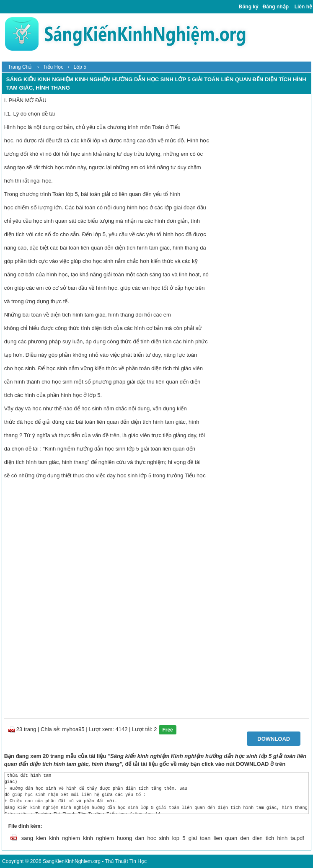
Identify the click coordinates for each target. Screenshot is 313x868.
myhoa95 (73, 729)
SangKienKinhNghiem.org (72, 861)
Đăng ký (249, 7)
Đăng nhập (276, 7)
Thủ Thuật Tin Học (125, 861)
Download (274, 739)
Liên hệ (303, 7)
